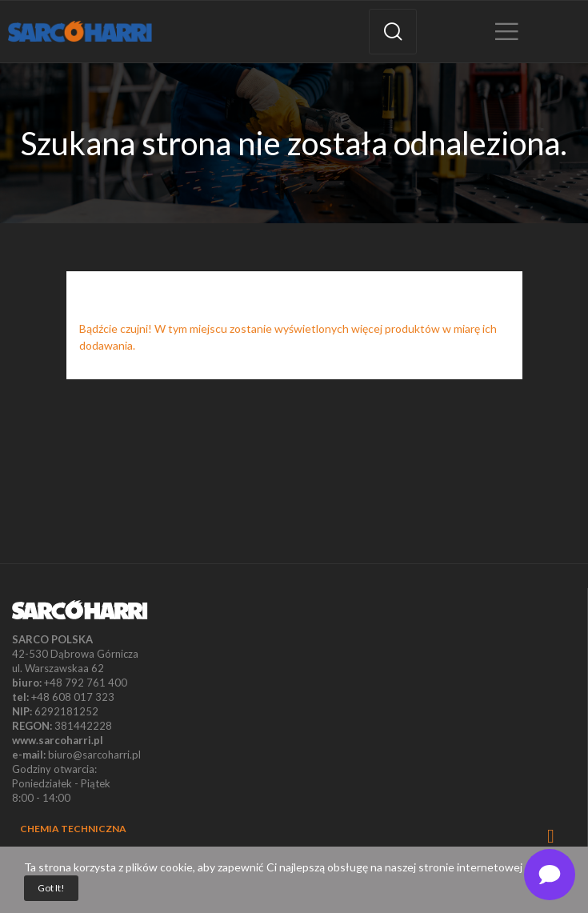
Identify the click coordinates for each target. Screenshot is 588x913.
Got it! (51, 888)
